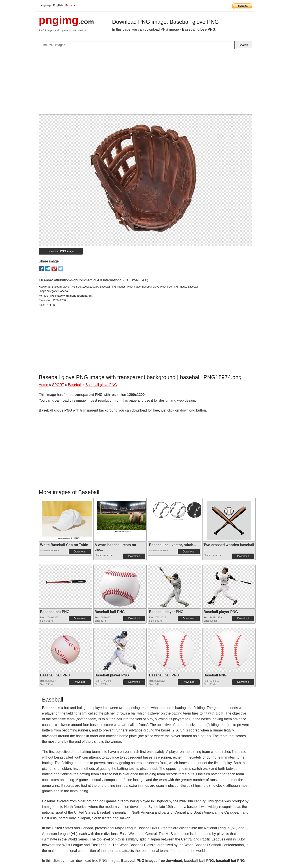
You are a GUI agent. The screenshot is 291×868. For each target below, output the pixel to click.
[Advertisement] (145, 83)
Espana (70, 5)
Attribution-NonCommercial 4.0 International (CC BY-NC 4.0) (101, 280)
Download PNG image (61, 251)
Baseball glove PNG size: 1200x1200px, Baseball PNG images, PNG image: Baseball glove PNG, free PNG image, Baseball (125, 287)
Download (80, 552)
